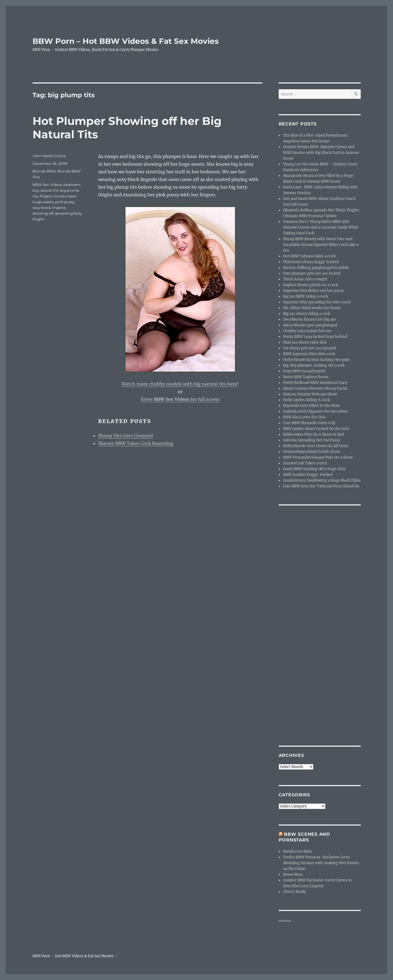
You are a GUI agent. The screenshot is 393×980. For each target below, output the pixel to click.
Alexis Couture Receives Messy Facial (315, 388)
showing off (43, 213)
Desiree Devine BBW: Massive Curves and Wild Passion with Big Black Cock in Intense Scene (321, 153)
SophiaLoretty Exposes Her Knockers (315, 411)
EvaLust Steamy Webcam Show (310, 394)
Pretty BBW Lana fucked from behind (315, 337)
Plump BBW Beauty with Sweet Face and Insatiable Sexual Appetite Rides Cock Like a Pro (321, 245)
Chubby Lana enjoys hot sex (307, 331)
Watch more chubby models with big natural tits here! (180, 384)
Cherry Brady (294, 892)
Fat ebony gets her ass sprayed (310, 348)
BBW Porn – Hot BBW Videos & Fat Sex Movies (126, 41)
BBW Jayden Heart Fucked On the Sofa (316, 429)
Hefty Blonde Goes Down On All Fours (316, 446)
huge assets (43, 202)
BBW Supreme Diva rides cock (309, 354)
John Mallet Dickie (49, 156)
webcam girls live (285, 920)
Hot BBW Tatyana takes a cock (309, 256)
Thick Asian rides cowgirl (305, 279)
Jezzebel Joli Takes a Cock (305, 463)
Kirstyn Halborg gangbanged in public (316, 268)
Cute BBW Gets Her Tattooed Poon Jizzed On (321, 486)
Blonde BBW (44, 171)
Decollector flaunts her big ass (310, 319)
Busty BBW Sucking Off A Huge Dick (314, 469)
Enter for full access (180, 399)
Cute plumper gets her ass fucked (312, 273)
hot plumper (65, 196)
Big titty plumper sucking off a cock (314, 365)
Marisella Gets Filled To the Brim (312, 406)
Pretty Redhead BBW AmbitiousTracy (315, 383)
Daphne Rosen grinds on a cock (311, 285)
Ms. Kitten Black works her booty (312, 308)
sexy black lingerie (49, 208)
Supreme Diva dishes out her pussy (313, 291)
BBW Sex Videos (47, 185)
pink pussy (65, 202)
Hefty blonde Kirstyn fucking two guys (316, 360)
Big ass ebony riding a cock (307, 314)
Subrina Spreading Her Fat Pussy (312, 440)
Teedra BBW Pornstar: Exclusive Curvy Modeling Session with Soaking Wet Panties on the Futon (321, 863)
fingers (46, 196)
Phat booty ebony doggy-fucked (311, 262)
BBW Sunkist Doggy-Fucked (308, 475)
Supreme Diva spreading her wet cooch (317, 302)
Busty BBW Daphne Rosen (306, 377)
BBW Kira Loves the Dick (304, 417)
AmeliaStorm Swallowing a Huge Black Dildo (322, 480)
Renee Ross (293, 874)
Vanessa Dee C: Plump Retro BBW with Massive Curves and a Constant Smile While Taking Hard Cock (321, 227)
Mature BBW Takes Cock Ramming (136, 443)
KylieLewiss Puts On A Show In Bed (313, 434)
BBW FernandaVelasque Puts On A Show (318, 457)
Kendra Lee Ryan (298, 851)
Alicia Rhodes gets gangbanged (310, 325)
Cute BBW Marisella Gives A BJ (309, 423)
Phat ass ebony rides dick (305, 342)
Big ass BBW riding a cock (305, 296)
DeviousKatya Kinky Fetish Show (312, 452)
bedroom (72, 185)
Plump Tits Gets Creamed (126, 436)
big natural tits (46, 190)
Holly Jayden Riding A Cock (306, 400)
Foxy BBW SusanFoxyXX (304, 371)
